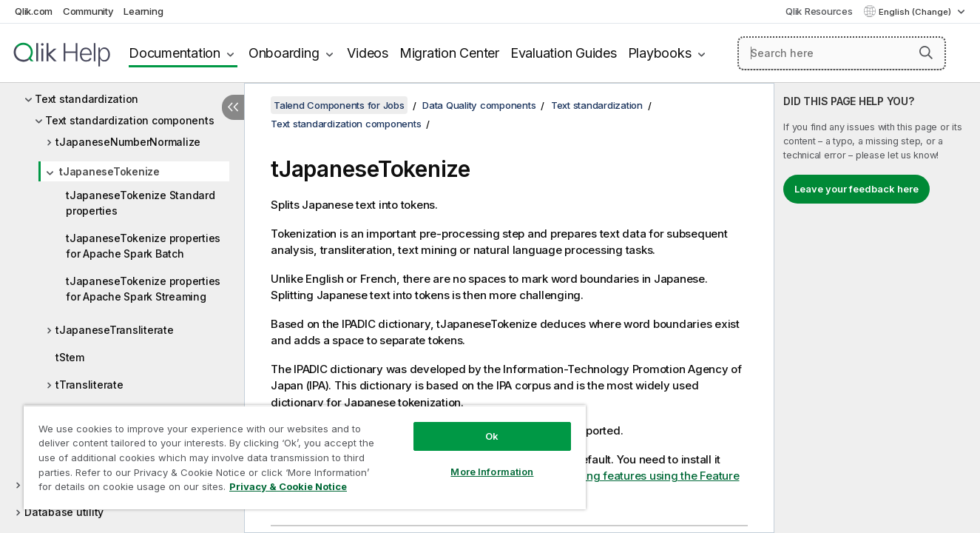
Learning (143, 11)
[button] (926, 53)
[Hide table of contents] (233, 107)
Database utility (64, 512)
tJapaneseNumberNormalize (128, 142)
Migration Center (449, 53)
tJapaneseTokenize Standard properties (141, 203)
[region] (305, 457)
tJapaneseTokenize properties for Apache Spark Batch (143, 246)
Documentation (175, 53)
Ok (492, 436)
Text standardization (87, 99)
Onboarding (284, 53)
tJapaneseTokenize (109, 171)
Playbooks (660, 53)
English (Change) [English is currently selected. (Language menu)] (916, 12)
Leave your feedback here (856, 189)
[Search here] (842, 53)
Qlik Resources (819, 11)
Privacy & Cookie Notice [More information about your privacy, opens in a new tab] (288, 486)
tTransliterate (89, 385)
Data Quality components (479, 105)
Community (88, 11)
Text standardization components (129, 120)
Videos (368, 53)
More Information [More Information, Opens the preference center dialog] (492, 472)
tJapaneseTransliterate (115, 330)
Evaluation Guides (564, 53)
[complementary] (877, 308)
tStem (70, 357)
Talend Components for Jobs (339, 105)
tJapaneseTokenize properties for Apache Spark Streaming (143, 289)
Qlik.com (34, 11)
